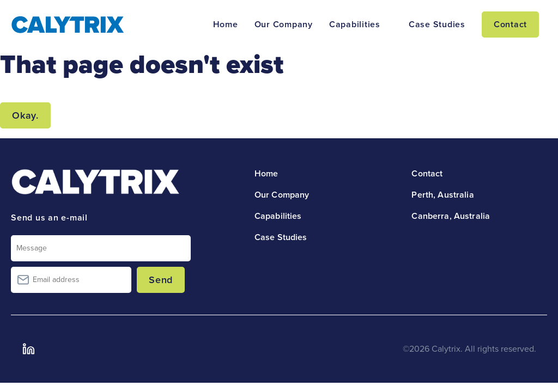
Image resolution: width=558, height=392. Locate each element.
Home (226, 24)
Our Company (284, 24)
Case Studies (437, 24)
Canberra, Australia (451, 216)
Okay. (25, 115)
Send (161, 280)
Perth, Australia (442, 195)
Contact (510, 24)
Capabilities (355, 24)
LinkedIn (28, 349)
